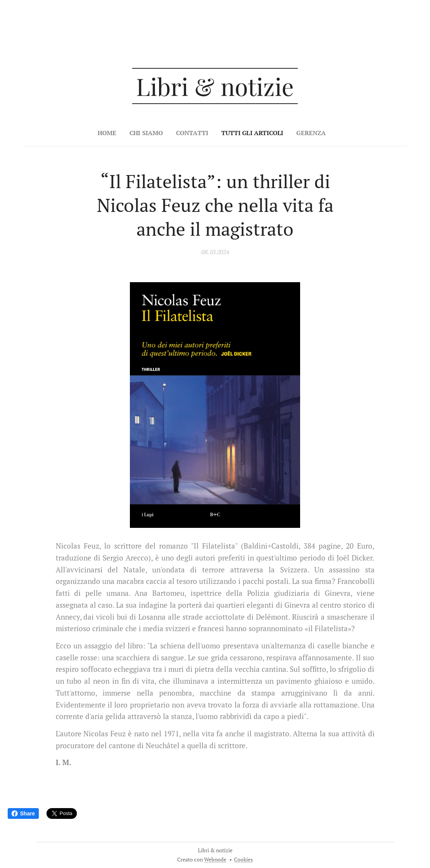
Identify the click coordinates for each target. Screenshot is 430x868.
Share (23, 813)
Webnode (215, 859)
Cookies (243, 859)
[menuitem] (105, 133)
